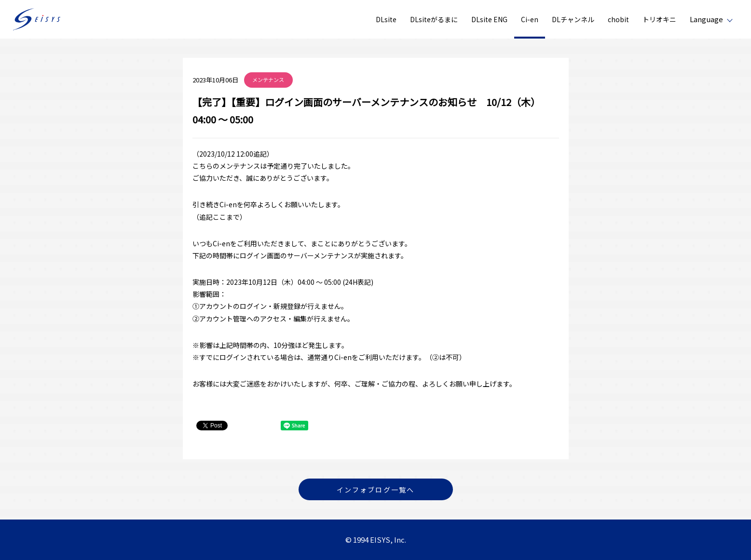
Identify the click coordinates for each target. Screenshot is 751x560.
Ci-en (530, 19)
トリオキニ (659, 19)
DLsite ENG (489, 19)
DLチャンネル (573, 19)
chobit (618, 19)
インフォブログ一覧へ (375, 490)
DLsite (386, 19)
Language (706, 19)
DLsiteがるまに (434, 19)
